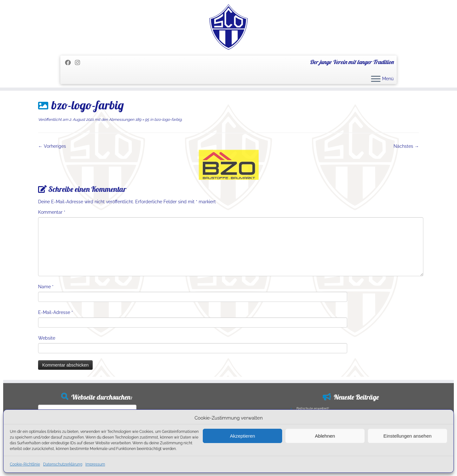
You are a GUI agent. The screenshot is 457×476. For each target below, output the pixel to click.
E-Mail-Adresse (56, 312)
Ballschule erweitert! (313, 409)
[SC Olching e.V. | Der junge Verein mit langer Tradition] (228, 27)
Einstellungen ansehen (407, 436)
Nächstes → (406, 146)
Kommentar (52, 212)
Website (47, 338)
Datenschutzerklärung (63, 464)
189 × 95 (142, 120)
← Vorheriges (52, 146)
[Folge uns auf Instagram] (79, 63)
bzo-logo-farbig (167, 120)
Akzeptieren (242, 436)
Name (46, 287)
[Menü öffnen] (376, 79)
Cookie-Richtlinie (25, 464)
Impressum (95, 464)
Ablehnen (325, 436)
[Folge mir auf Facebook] (70, 63)
